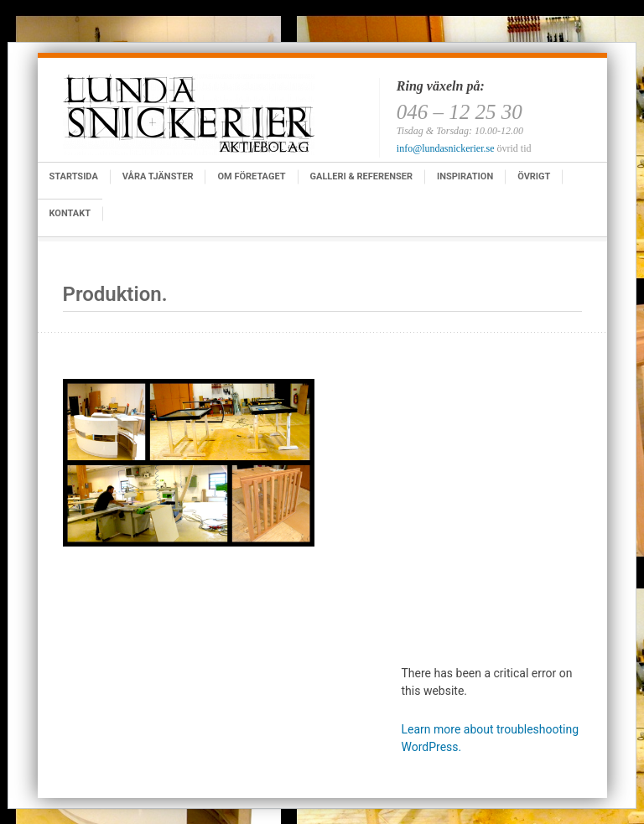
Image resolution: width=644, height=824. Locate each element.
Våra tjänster (158, 176)
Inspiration (465, 176)
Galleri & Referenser (361, 176)
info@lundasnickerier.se (446, 148)
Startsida (74, 176)
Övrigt (534, 176)
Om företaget (251, 176)
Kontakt (70, 213)
